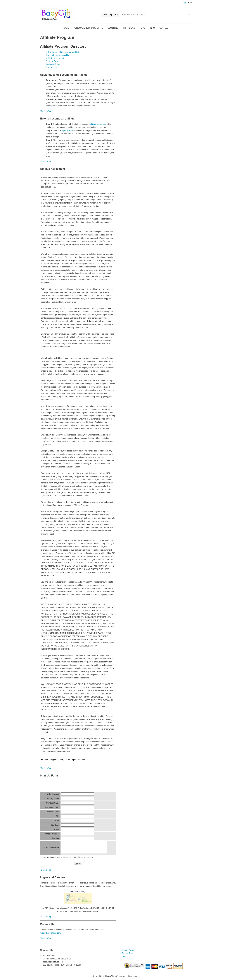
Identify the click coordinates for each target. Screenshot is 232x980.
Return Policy (128, 952)
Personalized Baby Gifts (88, 28)
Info (152, 28)
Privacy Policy (128, 955)
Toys (142, 28)
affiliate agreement (98, 124)
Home (66, 28)
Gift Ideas (129, 28)
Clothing (113, 28)
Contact (164, 28)
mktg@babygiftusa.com (50, 935)
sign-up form (67, 130)
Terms (125, 959)
